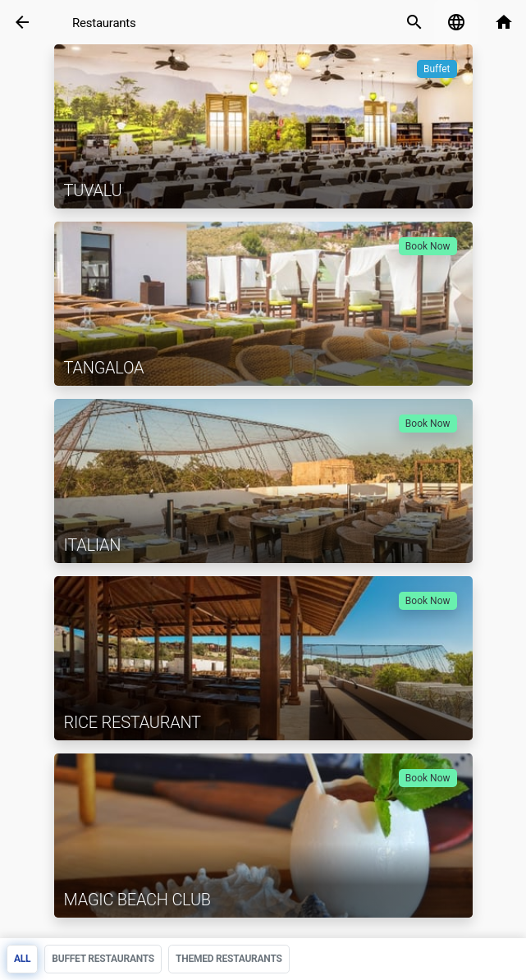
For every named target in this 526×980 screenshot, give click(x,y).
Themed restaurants (229, 959)
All (22, 959)
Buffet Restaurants (103, 959)
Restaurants (104, 23)
